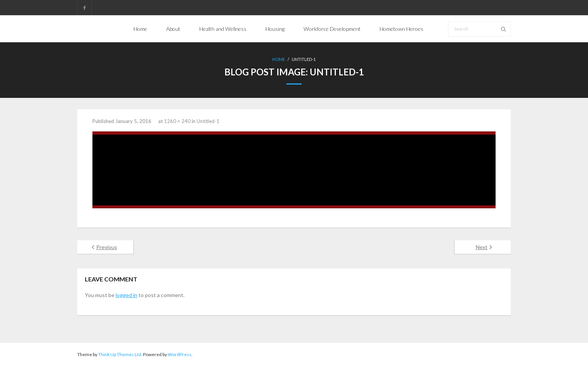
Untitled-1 (208, 121)
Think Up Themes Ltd (120, 354)
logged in (126, 295)
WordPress (180, 354)
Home (279, 59)
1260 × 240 (177, 121)
